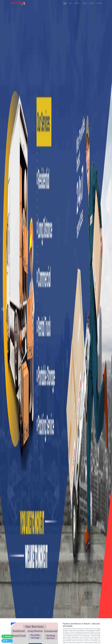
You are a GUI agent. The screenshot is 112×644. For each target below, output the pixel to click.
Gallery (85, 3)
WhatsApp (7, 636)
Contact (92, 3)
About (70, 3)
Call (5, 641)
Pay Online (99, 3)
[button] (8, 309)
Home (65, 3)
